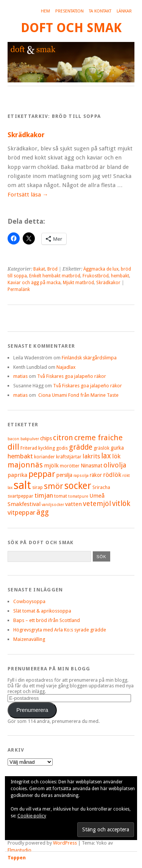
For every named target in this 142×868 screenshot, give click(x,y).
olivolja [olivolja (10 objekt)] (115, 465)
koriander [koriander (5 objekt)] (44, 457)
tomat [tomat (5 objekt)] (61, 496)
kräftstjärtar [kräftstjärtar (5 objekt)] (69, 457)
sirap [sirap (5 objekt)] (37, 487)
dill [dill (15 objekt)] (13, 447)
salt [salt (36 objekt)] (22, 485)
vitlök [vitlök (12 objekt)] (121, 504)
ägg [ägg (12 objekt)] (43, 512)
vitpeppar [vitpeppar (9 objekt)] (21, 512)
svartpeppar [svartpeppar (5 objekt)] (20, 496)
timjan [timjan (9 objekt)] (44, 495)
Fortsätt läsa (28, 195)
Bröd (52, 269)
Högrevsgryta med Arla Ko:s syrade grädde (60, 630)
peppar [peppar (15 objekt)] (42, 474)
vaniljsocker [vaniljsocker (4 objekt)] (53, 505)
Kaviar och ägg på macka (34, 283)
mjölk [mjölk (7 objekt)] (51, 466)
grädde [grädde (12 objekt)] (81, 447)
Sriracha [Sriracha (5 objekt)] (101, 487)
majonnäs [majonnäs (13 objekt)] (25, 465)
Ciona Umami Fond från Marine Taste (78, 395)
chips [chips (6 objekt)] (46, 438)
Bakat (39, 269)
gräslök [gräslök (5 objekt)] (101, 448)
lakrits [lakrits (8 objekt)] (91, 456)
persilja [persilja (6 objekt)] (64, 475)
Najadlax (66, 367)
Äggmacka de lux (101, 269)
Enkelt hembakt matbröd (55, 276)
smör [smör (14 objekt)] (54, 486)
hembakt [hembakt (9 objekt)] (20, 456)
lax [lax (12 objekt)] (106, 456)
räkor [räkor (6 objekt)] (96, 475)
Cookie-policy (32, 816)
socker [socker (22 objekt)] (78, 486)
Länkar (124, 11)
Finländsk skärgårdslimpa (89, 358)
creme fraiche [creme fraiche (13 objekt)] (98, 438)
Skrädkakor (26, 135)
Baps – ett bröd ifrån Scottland (47, 620)
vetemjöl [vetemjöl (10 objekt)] (97, 504)
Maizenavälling (29, 639)
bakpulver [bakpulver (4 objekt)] (30, 439)
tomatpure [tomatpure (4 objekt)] (78, 496)
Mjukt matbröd (78, 283)
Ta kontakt (100, 11)
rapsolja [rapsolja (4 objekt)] (81, 476)
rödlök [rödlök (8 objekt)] (112, 475)
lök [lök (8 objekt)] (116, 456)
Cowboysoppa (29, 601)
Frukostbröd (96, 276)
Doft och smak (71, 28)
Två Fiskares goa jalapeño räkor (72, 376)
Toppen (17, 858)
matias (20, 376)
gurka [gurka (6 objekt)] (117, 448)
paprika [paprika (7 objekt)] (17, 475)
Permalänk (19, 289)
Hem (45, 11)
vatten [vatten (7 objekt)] (73, 504)
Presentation (69, 11)
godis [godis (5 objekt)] (62, 448)
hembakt (120, 276)
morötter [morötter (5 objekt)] (70, 466)
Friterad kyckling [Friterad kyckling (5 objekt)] (38, 448)
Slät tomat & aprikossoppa (42, 611)
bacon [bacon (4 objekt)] (13, 439)
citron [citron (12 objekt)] (63, 438)
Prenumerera (32, 710)
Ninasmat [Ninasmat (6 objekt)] (91, 466)
